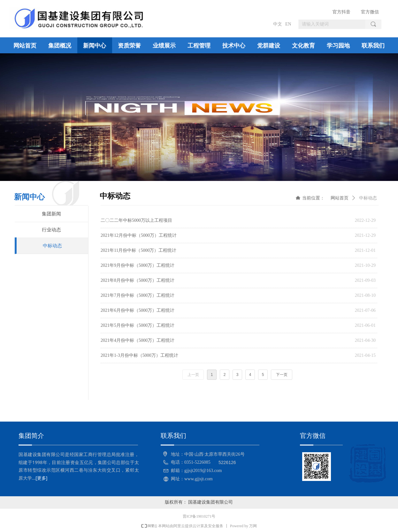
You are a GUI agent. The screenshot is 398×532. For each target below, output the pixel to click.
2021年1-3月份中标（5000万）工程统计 (139, 355)
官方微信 (370, 12)
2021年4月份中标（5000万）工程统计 (138, 340)
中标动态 (368, 198)
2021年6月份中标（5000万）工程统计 (138, 310)
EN (288, 24)
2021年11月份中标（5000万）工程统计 (138, 250)
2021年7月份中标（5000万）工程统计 (138, 295)
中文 (278, 24)
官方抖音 (341, 12)
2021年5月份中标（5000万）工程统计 (138, 325)
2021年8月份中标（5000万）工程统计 (138, 280)
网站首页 (340, 198)
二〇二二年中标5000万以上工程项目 (136, 220)
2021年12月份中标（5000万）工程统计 (139, 235)
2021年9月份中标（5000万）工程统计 (138, 265)
